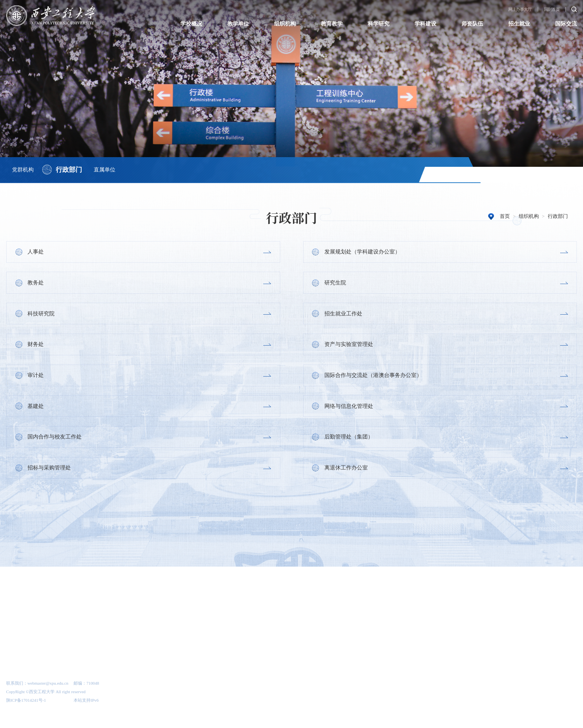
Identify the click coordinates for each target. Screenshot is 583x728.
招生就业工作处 (343, 314)
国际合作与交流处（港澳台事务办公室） (373, 376)
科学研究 (379, 24)
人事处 (36, 252)
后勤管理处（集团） (349, 439)
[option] (42, 587)
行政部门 (70, 169)
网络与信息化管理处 (349, 408)
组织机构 (285, 24)
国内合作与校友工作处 (55, 439)
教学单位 (238, 24)
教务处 (36, 283)
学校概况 (191, 24)
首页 (505, 216)
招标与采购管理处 (50, 470)
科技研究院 (41, 314)
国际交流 (566, 24)
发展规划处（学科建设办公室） (362, 252)
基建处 (36, 408)
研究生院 (335, 283)
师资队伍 (472, 24)
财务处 (36, 345)
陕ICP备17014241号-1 (26, 704)
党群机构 (23, 169)
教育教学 (332, 24)
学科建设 (425, 24)
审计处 (36, 376)
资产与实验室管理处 (349, 345)
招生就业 (519, 24)
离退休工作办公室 (346, 470)
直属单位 (106, 169)
